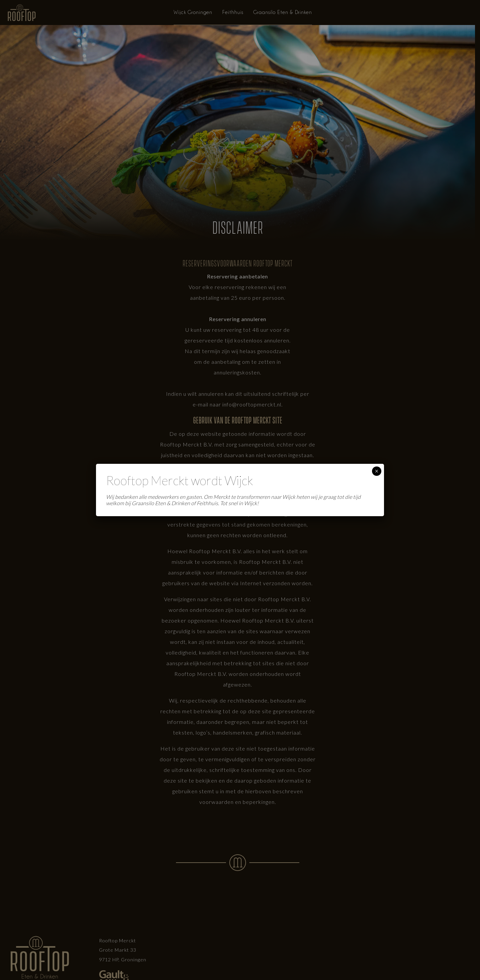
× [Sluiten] (376, 471)
